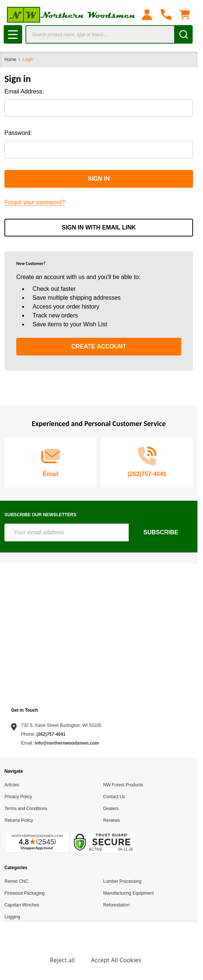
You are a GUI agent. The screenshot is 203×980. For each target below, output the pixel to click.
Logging (12, 917)
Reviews (111, 820)
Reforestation (116, 905)
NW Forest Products (123, 785)
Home (10, 59)
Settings (22, 960)
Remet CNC (16, 881)
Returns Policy (19, 820)
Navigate (14, 771)
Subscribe (161, 532)
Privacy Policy (18, 797)
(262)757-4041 (51, 734)
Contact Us (114, 797)
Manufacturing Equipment (128, 893)
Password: (18, 133)
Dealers (111, 809)
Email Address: (24, 91)
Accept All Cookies (116, 960)
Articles (12, 785)
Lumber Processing (122, 881)
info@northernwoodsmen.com (67, 743)
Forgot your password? (35, 202)
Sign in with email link (99, 227)
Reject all (62, 960)
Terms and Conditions (26, 809)
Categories (16, 868)
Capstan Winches (22, 905)
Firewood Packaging (25, 893)
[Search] (183, 34)
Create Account (99, 346)
